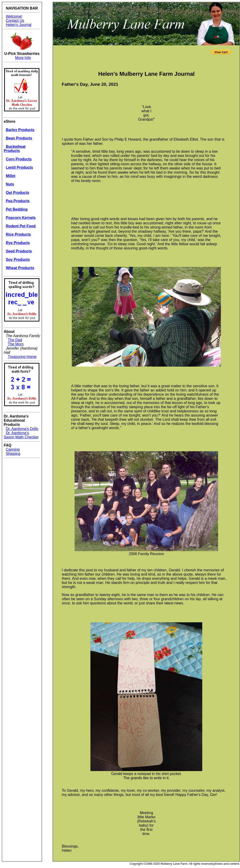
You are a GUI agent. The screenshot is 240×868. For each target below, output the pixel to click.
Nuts (10, 184)
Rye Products (18, 243)
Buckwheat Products (15, 149)
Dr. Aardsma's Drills (22, 429)
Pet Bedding (17, 209)
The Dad (15, 340)
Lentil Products (19, 167)
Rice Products (18, 234)
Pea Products (18, 201)
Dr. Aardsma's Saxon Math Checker (21, 435)
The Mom (16, 344)
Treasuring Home (22, 357)
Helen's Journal (19, 25)
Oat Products (17, 193)
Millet (11, 176)
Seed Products (19, 251)
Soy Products (18, 260)
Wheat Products (20, 268)
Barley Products (20, 130)
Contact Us (15, 21)
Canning (13, 449)
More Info (23, 58)
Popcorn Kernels (21, 218)
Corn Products (19, 159)
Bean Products (19, 138)
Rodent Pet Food (21, 226)
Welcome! (14, 16)
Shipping (13, 454)
